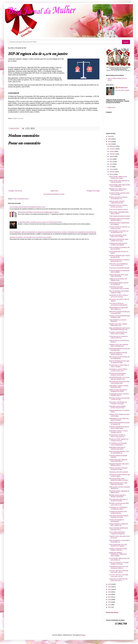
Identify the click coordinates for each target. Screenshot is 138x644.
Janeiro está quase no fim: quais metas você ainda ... (119, 275)
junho (111, 162)
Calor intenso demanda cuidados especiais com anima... (119, 516)
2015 (110, 602)
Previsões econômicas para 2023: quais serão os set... (119, 504)
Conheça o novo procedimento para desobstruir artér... (120, 317)
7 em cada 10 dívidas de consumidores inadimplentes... (119, 304)
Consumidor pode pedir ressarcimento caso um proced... (119, 288)
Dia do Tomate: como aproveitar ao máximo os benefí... (119, 181)
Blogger (83, 635)
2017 (110, 597)
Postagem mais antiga (93, 191)
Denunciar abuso (112, 612)
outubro (112, 151)
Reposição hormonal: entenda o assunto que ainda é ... (118, 206)
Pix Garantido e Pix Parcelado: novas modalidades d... (118, 444)
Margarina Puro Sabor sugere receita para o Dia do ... (118, 190)
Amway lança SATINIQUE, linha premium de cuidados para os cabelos (38, 212)
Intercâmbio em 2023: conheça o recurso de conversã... (119, 296)
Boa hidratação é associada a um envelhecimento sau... (119, 232)
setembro (112, 154)
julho (111, 159)
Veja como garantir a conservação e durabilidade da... (120, 541)
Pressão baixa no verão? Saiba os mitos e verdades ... (119, 366)
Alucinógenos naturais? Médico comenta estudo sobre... (118, 370)
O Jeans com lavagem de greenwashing (117, 521)
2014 (110, 605)
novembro (113, 149)
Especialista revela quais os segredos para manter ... (117, 448)
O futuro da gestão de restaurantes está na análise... (119, 271)
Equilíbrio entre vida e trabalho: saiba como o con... (118, 325)
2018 (110, 594)
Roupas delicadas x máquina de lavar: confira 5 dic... (118, 525)
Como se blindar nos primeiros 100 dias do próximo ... (119, 248)
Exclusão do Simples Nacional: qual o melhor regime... (120, 475)
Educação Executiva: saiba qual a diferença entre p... (119, 465)
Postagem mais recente (15, 191)
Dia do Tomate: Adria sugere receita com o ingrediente (119, 186)
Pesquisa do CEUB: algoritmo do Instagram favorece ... (119, 440)
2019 (110, 592)
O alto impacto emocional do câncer (120, 216)
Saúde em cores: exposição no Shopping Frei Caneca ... (118, 391)
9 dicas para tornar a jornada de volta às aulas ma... (118, 337)
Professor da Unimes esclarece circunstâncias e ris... (118, 198)
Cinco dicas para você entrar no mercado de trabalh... (118, 500)
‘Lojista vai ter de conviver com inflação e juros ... (118, 280)
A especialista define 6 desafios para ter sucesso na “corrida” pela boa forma (40, 222)
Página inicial (54, 191)
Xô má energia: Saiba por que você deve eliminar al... (119, 559)
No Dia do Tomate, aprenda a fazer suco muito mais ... (119, 194)
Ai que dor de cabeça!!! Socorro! (118, 209)
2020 (110, 589)
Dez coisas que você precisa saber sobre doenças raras (119, 382)
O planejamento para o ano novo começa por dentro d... (119, 567)
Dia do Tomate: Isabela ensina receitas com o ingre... (118, 177)
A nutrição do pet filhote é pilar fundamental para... (118, 512)
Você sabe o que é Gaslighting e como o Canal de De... (119, 265)
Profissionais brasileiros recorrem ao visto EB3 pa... (119, 284)
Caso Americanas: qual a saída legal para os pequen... (118, 484)
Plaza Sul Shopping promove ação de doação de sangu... (119, 362)
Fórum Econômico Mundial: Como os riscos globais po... (119, 452)
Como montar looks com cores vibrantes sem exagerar (118, 545)
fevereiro (112, 172)
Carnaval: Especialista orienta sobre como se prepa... (118, 236)
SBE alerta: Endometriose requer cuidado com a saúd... (119, 240)
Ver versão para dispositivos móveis (54, 194)
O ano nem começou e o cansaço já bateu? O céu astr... (119, 563)
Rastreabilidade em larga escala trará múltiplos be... (118, 308)
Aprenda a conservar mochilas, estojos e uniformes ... (118, 549)
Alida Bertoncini (123, 88)
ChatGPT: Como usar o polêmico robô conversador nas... (119, 345)
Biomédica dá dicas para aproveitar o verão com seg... (119, 399)
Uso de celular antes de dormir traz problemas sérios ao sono (27, 207)
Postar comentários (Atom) (21, 199)
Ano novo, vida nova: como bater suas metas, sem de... (119, 571)
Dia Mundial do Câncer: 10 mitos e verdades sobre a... (119, 395)
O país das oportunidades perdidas (119, 268)
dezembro (113, 146)
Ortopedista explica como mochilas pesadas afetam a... (119, 219)
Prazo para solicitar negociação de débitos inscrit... (119, 492)
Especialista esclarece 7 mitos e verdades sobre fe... (118, 432)
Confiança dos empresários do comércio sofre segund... (118, 244)
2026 (110, 136)
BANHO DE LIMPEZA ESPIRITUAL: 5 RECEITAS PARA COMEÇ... (118, 554)
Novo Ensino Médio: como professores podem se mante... (119, 479)
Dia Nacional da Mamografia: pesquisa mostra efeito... (118, 374)
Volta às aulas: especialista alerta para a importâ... (119, 213)
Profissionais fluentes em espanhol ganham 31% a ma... (119, 260)
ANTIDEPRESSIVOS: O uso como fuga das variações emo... (119, 378)
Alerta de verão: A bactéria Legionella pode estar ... (117, 202)
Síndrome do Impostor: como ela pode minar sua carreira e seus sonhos (30, 237)
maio (111, 164)
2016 (110, 600)
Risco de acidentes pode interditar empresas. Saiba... (119, 292)
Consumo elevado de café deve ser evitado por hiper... (119, 228)
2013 (110, 607)
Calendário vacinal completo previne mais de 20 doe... (117, 407)
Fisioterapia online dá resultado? (119, 472)
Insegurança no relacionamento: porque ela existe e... (118, 580)
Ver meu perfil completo (122, 90)
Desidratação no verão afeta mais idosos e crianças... (119, 419)
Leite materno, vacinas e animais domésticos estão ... (119, 386)
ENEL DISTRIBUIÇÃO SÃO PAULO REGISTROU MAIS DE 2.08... (120, 329)
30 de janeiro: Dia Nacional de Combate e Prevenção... (118, 403)
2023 (110, 144)
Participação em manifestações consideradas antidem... (118, 508)
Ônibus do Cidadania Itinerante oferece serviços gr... (118, 353)
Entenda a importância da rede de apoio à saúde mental (119, 428)
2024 (110, 142)
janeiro (112, 174)
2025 (110, 139)
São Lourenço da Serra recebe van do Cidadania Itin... (119, 358)
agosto (112, 156)
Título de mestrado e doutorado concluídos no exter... (118, 469)
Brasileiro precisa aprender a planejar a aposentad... (117, 496)
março (112, 169)
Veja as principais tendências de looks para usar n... (118, 529)
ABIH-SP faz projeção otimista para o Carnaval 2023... (119, 312)
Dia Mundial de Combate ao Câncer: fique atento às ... (117, 436)
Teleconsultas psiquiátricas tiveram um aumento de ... (119, 423)
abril (111, 167)
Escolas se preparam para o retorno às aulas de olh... (120, 256)
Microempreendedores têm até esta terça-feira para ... (119, 349)
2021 (110, 587)
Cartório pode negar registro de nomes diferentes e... (118, 460)
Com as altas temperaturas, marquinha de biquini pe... (117, 533)
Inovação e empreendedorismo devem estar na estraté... (118, 333)
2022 (110, 584)
